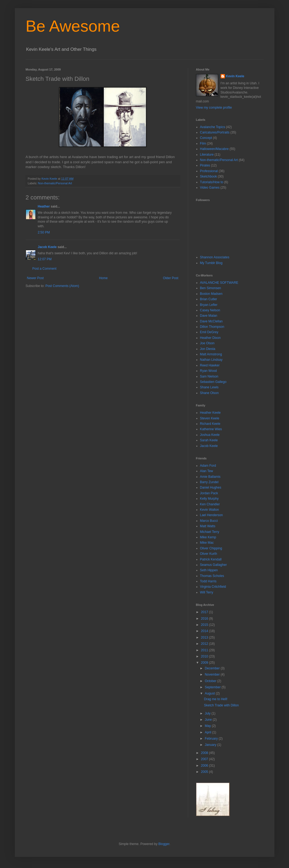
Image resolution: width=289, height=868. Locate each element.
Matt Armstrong (211, 354)
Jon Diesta (208, 349)
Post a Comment (44, 269)
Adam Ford (208, 466)
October (211, 681)
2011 (205, 650)
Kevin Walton (210, 510)
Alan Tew (207, 471)
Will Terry (207, 592)
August (210, 693)
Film (203, 143)
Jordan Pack (209, 493)
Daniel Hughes (211, 488)
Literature (207, 155)
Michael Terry (210, 532)
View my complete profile (214, 108)
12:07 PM (45, 259)
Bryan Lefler (209, 305)
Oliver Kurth (209, 554)
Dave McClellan (211, 321)
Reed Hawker (210, 365)
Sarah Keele (209, 440)
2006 (205, 766)
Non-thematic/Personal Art (55, 183)
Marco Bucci (209, 521)
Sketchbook (209, 176)
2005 (205, 772)
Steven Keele (210, 418)
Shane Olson (209, 393)
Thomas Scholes (212, 576)
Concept (206, 138)
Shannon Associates (215, 257)
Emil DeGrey (209, 332)
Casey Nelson (210, 310)
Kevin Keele (235, 76)
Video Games (210, 188)
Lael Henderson (212, 515)
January (211, 745)
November (213, 675)
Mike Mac (207, 543)
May (208, 726)
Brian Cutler (209, 299)
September (213, 687)
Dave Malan (209, 316)
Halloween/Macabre (214, 149)
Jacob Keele (47, 247)
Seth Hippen (209, 570)
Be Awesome (73, 26)
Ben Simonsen (211, 288)
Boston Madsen (211, 294)
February (212, 739)
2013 (205, 637)
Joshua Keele (210, 435)
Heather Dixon (210, 338)
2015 (205, 625)
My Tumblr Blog (211, 263)
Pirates (205, 165)
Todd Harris (208, 581)
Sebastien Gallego (213, 382)
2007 (205, 759)
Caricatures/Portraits (215, 132)
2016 (205, 619)
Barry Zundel (209, 482)
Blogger (164, 844)
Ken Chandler (210, 504)
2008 (205, 753)
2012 (205, 644)
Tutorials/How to (212, 182)
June (209, 720)
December (213, 668)
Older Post (171, 278)
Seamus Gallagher (213, 565)
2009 (205, 663)
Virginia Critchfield (213, 587)
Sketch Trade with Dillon (221, 705)
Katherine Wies (211, 429)
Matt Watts (208, 526)
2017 (205, 612)
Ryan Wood (208, 371)
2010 (205, 656)
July (208, 713)
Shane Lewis (209, 387)
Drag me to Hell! (216, 699)
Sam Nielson (209, 376)
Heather (44, 206)
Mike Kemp (208, 537)
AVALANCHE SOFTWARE (219, 283)
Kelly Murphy (209, 499)
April (208, 732)
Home (103, 278)
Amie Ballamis (210, 477)
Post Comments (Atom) (62, 286)
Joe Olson (207, 343)
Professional (209, 171)
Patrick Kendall (211, 559)
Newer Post (35, 278)
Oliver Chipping (211, 548)
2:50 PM (44, 232)
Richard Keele (210, 424)
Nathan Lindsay (211, 360)
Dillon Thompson (212, 327)
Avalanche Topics (213, 127)
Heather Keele (210, 413)
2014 (205, 631)
